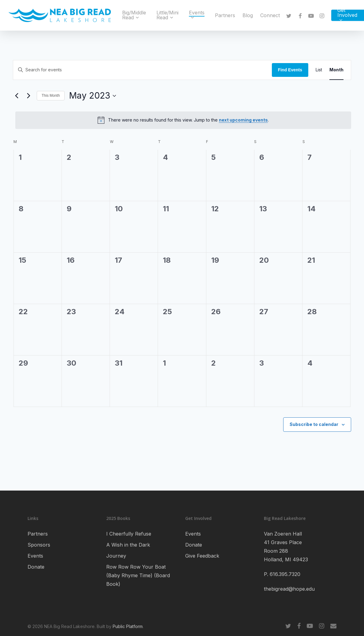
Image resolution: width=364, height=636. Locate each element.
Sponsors (39, 545)
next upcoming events (243, 120)
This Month (51, 96)
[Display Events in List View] (319, 70)
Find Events (290, 70)
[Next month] (28, 96)
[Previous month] (17, 96)
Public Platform (128, 626)
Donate (36, 567)
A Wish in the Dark (128, 545)
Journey (116, 556)
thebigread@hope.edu (289, 589)
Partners (38, 534)
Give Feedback (202, 556)
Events (35, 556)
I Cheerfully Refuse (129, 534)
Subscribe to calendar (314, 424)
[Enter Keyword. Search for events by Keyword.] (143, 70)
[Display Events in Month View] (336, 70)
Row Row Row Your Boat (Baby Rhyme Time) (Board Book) (138, 575)
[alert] (183, 120)
